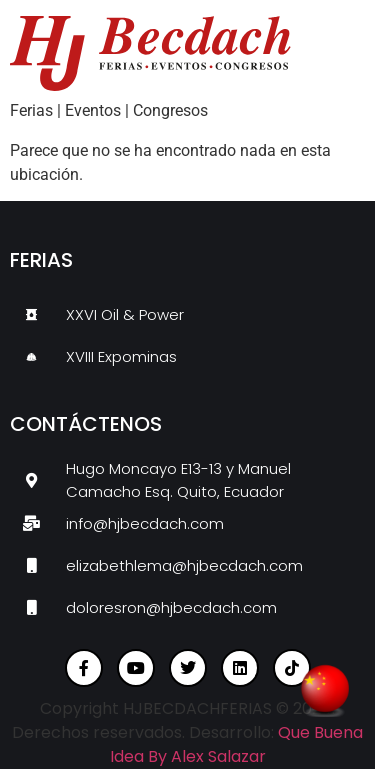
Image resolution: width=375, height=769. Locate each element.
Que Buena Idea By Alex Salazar (237, 744)
